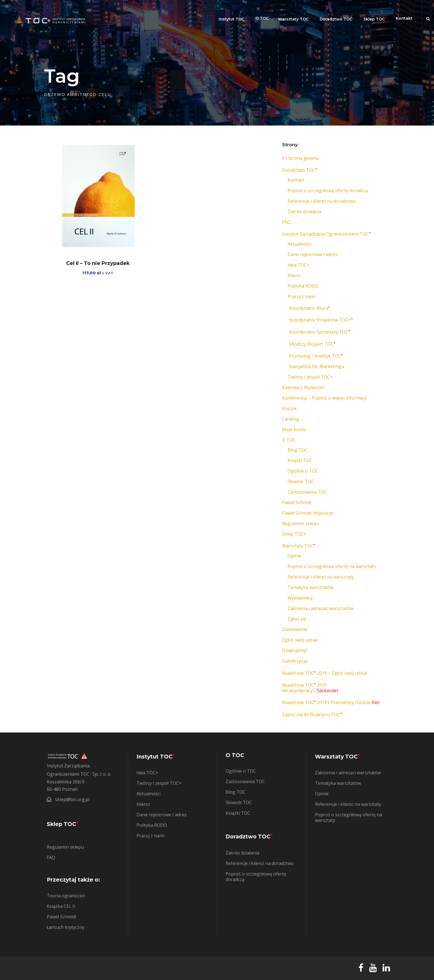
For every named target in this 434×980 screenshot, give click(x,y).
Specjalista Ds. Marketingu (317, 366)
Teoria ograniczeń (66, 896)
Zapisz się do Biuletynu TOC (312, 715)
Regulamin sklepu (301, 523)
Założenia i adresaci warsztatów (321, 608)
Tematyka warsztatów (311, 587)
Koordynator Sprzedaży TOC (320, 332)
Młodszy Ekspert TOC (312, 344)
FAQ (286, 222)
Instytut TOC (232, 19)
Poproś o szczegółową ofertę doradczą (328, 191)
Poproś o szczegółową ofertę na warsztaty (332, 566)
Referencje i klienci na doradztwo (322, 201)
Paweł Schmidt (297, 502)
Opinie (294, 556)
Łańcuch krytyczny (66, 927)
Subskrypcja (295, 661)
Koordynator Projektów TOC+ (321, 320)
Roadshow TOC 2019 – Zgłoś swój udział (325, 673)
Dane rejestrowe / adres (313, 254)
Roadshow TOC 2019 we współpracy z (310, 688)
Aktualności (300, 244)
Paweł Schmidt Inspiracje (308, 513)
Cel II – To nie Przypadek (98, 263)
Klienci (294, 275)
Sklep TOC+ (294, 534)
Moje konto (294, 429)
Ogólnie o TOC (303, 471)
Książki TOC (300, 460)
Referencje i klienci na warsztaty (321, 577)
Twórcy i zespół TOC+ (310, 377)
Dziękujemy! (294, 650)
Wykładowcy (300, 598)
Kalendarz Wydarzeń (303, 387)
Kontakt (404, 18)
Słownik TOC (301, 481)
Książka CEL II (61, 906)
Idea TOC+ (299, 265)
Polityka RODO (303, 286)
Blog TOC (298, 450)
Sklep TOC (375, 19)
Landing (290, 419)
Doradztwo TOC (337, 19)
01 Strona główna (300, 158)
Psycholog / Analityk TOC (316, 356)
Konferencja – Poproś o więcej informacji (324, 398)
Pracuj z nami (301, 296)
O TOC (262, 18)
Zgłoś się (297, 619)
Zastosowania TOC (307, 492)
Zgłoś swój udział (300, 640)
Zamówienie (295, 629)
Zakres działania (304, 212)
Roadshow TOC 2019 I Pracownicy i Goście (331, 702)
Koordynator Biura (309, 308)
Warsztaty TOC (294, 19)
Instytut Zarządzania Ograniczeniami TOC (326, 234)
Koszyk (289, 408)
